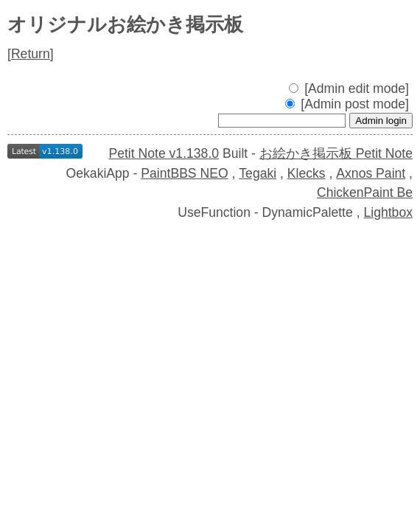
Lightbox (388, 212)
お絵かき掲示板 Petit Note (336, 153)
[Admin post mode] (347, 104)
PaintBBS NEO (184, 173)
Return (31, 54)
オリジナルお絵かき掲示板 (125, 24)
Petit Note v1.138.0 (164, 153)
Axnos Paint (371, 173)
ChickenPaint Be (365, 192)
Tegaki (258, 173)
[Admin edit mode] (349, 88)
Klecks (307, 173)
